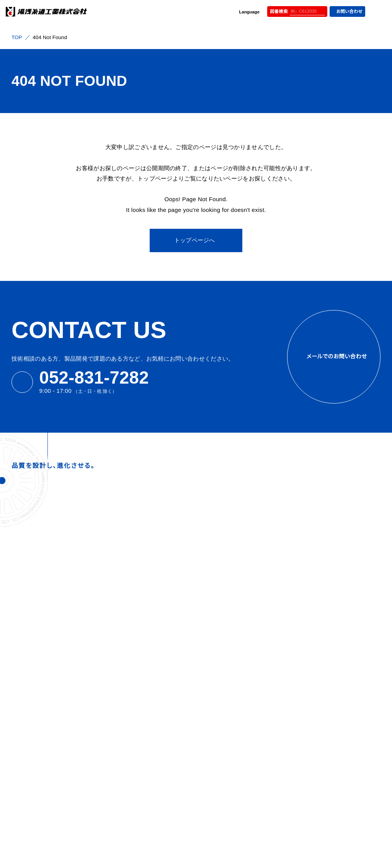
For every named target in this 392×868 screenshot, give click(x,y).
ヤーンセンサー (309, 738)
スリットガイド (307, 615)
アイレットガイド (309, 697)
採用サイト (211, 481)
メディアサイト (273, 481)
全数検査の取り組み (233, 638)
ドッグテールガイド (313, 595)
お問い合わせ (346, 11)
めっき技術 (222, 659)
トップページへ (195, 240)
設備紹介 (220, 578)
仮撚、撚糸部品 (309, 769)
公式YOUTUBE (342, 481)
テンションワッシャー (315, 718)
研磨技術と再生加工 (233, 628)
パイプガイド (306, 687)
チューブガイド (308, 707)
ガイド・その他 (308, 656)
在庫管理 (220, 669)
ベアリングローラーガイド (321, 666)
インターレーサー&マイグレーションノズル (336, 560)
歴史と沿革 (223, 588)
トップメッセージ (228, 557)
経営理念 (220, 547)
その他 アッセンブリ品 (316, 758)
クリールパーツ (309, 646)
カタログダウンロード (233, 729)
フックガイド (305, 605)
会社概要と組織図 (230, 567)
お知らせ (216, 707)
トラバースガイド (310, 575)
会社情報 (220, 534)
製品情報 (302, 534)
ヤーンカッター (309, 748)
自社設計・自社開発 (232, 648)
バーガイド (304, 677)
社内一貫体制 (225, 618)
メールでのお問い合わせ (333, 357)
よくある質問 (221, 696)
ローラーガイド (309, 636)
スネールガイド (309, 585)
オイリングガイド (310, 547)
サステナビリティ (226, 685)
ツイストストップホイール (320, 626)
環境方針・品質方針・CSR (232, 744)
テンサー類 (305, 728)
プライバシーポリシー (233, 759)
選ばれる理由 (226, 605)
